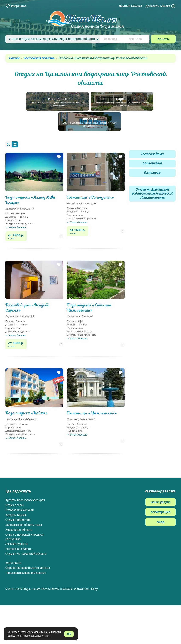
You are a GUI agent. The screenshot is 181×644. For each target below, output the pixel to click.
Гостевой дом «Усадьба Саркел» (28, 308)
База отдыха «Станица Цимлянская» (89, 308)
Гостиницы (152, 173)
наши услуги (160, 502)
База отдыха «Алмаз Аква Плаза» (30, 200)
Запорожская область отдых (24, 525)
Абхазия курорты (17, 544)
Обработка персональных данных (28, 568)
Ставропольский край (20, 510)
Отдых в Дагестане (18, 520)
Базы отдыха (152, 164)
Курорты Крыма (16, 515)
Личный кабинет (131, 6)
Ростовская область (39, 58)
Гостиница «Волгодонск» (90, 197)
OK (69, 634)
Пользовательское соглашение (26, 573)
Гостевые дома (152, 154)
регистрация (160, 512)
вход (161, 522)
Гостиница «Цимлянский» (92, 413)
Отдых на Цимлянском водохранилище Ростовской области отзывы (152, 194)
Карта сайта (13, 563)
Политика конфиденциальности (34, 636)
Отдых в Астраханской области (26, 554)
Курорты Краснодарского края (25, 500)
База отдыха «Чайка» (27, 413)
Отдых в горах (15, 505)
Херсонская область (19, 530)
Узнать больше (16, 227)
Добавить (160, 6)
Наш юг (14, 58)
